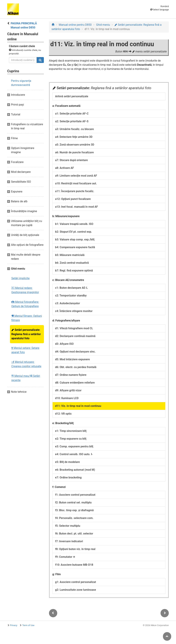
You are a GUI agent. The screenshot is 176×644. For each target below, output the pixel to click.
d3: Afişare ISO (64, 344)
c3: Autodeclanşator (68, 303)
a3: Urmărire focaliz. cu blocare (75, 129)
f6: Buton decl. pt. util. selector (74, 534)
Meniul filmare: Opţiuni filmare (27, 318)
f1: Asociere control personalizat (75, 495)
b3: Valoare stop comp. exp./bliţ (75, 239)
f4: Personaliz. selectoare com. (74, 518)
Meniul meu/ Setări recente (26, 378)
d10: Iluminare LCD (67, 398)
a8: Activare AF (65, 168)
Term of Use (28, 625)
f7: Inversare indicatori (69, 541)
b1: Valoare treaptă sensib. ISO (74, 224)
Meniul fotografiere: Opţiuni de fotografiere (25, 304)
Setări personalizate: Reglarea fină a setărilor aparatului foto (26, 334)
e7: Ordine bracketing (68, 477)
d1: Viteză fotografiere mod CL (74, 328)
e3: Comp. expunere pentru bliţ (74, 446)
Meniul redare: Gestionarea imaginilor (25, 290)
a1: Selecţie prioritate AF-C (72, 114)
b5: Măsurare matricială (70, 255)
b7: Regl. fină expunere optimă (74, 271)
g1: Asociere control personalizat (76, 582)
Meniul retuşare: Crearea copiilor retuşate (26, 364)
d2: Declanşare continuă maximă (75, 336)
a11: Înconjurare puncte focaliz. (75, 191)
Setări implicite (20, 278)
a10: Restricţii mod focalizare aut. (76, 183)
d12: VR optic (64, 414)
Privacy (14, 625)
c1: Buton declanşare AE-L (71, 288)
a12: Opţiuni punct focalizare (73, 199)
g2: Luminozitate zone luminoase (76, 590)
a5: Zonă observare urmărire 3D (75, 145)
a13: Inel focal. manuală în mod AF (77, 207)
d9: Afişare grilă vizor (68, 390)
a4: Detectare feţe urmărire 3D (74, 137)
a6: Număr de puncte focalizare (75, 152)
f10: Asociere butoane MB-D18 (74, 565)
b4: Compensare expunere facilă (75, 247)
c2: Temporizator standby (71, 296)
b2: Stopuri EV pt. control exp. (74, 232)
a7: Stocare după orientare (71, 160)
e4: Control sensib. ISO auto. (74, 454)
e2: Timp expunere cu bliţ (71, 439)
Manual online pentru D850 (75, 25)
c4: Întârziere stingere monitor (74, 311)
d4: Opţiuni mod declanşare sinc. (75, 352)
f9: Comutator (65, 557)
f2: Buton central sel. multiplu (73, 502)
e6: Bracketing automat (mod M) (75, 470)
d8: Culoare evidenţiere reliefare (75, 383)
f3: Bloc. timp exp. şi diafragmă (74, 510)
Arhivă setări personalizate (72, 96)
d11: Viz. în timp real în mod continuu (78, 406)
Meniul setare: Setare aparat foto (25, 350)
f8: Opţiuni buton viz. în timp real (75, 549)
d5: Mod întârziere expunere (73, 359)
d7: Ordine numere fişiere (71, 375)
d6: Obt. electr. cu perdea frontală (76, 367)
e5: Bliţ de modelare (68, 462)
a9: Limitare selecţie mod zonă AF (76, 176)
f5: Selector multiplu (68, 526)
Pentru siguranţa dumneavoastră (21, 83)
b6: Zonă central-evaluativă (72, 263)
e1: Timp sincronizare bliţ (71, 431)
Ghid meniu (103, 25)
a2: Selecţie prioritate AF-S (72, 121)
